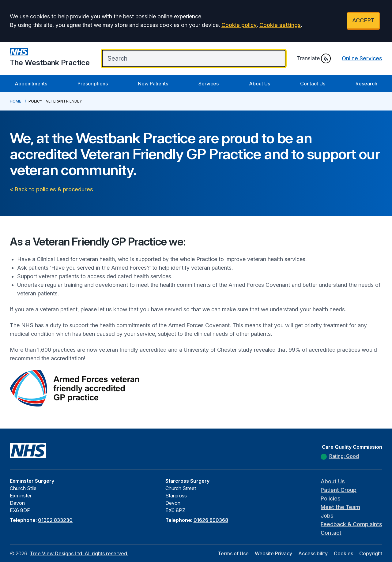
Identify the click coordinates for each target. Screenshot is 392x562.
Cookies (343, 553)
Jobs (327, 516)
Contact (331, 533)
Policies (331, 498)
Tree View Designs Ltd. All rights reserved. (79, 553)
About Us (260, 84)
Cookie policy (239, 25)
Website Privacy (273, 553)
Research (366, 84)
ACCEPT (363, 20)
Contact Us (313, 84)
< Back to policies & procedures (51, 189)
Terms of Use (233, 553)
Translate (314, 58)
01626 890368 (211, 520)
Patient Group (339, 490)
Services (209, 84)
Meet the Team (340, 507)
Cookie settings (280, 25)
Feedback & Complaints (351, 524)
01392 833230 (55, 520)
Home (15, 101)
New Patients (153, 84)
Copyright (371, 553)
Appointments (31, 84)
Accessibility (313, 553)
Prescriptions (93, 84)
